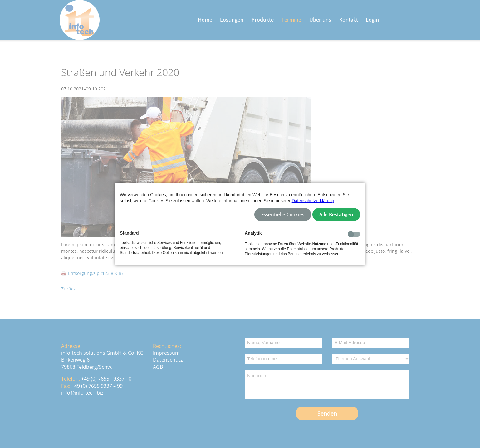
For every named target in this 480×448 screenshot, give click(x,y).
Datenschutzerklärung (313, 201)
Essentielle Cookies (283, 214)
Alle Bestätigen (336, 214)
